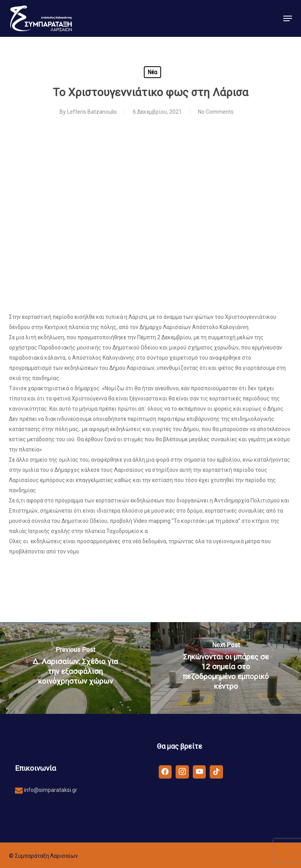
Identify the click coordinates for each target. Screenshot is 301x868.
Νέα (152, 72)
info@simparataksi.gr (50, 790)
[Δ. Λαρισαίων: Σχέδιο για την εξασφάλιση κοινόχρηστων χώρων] (75, 668)
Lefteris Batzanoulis (92, 112)
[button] (288, 18)
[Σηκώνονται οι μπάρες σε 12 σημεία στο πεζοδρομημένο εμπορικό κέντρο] (226, 668)
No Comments (216, 112)
